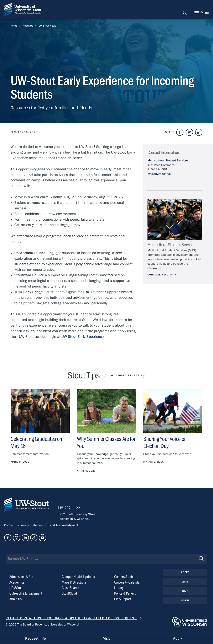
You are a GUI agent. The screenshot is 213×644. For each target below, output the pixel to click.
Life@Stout (16, 589)
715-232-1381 (157, 169)
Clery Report (123, 600)
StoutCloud (69, 595)
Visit (185, 583)
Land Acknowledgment (63, 526)
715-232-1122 (71, 509)
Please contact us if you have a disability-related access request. (71, 619)
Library (119, 589)
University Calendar (127, 583)
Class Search (70, 589)
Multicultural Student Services (168, 160)
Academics (17, 583)
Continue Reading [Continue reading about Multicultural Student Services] (161, 275)
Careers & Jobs (124, 578)
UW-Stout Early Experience (83, 337)
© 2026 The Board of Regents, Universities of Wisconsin (43, 626)
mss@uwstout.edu (160, 174)
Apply (185, 573)
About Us (28, 26)
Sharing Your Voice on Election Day (165, 443)
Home (14, 26)
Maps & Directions (74, 583)
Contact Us (12, 526)
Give (185, 592)
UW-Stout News (47, 26)
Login (185, 602)
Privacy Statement (32, 526)
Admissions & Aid (21, 578)
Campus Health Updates (78, 578)
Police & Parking (125, 595)
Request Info (36, 638)
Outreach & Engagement (26, 595)
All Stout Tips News (125, 375)
